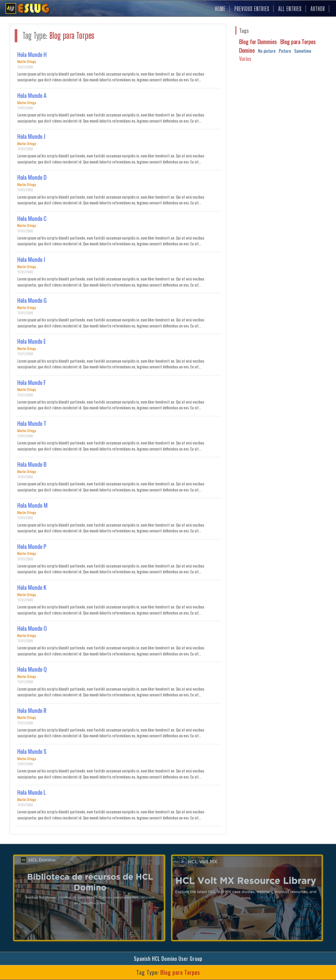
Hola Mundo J (31, 136)
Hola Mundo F (32, 382)
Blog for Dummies (258, 41)
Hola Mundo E (32, 341)
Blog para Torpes (298, 41)
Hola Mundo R (32, 710)
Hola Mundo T (32, 423)
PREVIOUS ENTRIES (252, 9)
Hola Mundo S (32, 751)
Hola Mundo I (31, 259)
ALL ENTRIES (290, 9)
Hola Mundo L (32, 792)
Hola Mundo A (32, 95)
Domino (247, 50)
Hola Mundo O (32, 628)
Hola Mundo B (32, 464)
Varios (245, 59)
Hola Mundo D (32, 177)
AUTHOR (318, 9)
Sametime (303, 51)
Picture (285, 51)
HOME (220, 9)
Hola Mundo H (32, 54)
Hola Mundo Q (32, 669)
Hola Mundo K (32, 587)
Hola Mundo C (32, 218)
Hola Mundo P (32, 546)
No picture (267, 51)
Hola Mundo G (32, 300)
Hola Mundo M (33, 505)
